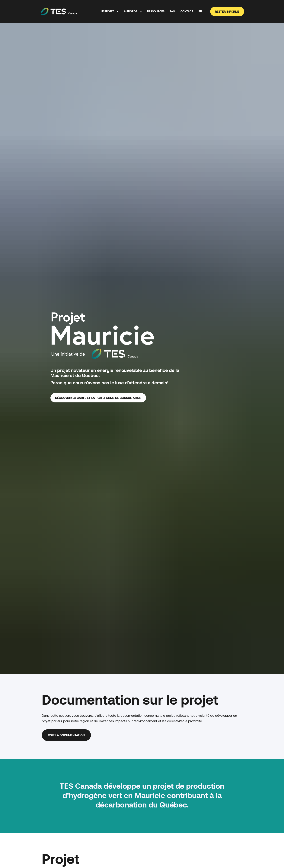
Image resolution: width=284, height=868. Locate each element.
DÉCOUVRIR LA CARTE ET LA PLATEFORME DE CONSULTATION (98, 368)
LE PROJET (110, 11)
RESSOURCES (156, 11)
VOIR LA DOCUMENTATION (66, 675)
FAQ (172, 11)
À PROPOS (133, 11)
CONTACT (187, 11)
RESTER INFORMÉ (227, 11)
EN (200, 11)
